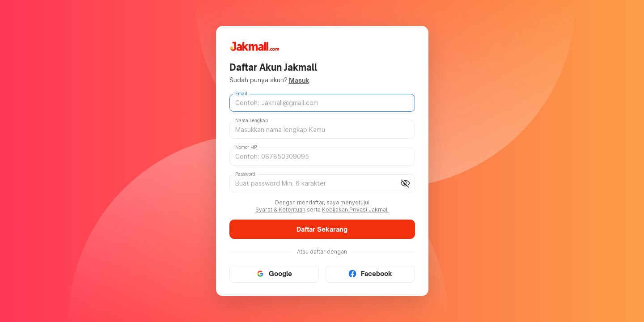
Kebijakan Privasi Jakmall (355, 210)
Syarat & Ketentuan (280, 210)
